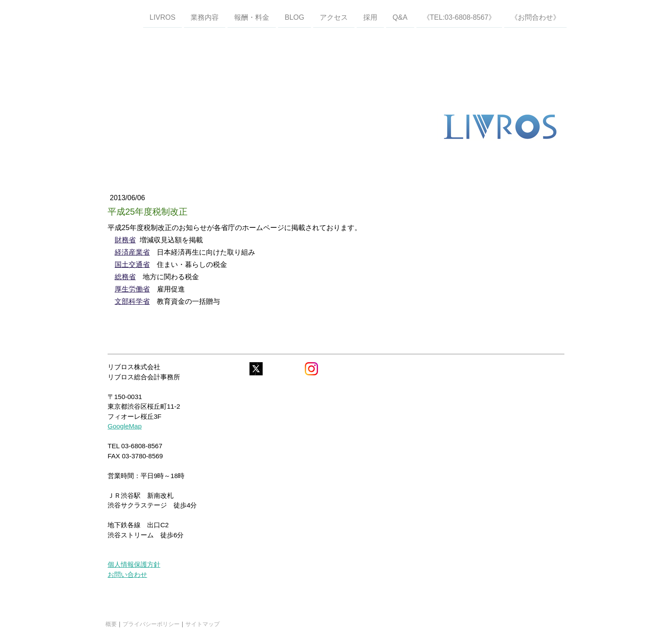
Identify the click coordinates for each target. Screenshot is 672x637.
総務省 (125, 277)
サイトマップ (202, 624)
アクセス (334, 17)
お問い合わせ (127, 574)
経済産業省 (132, 252)
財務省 (125, 240)
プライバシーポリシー (151, 624)
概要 (111, 624)
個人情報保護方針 (134, 564)
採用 (370, 17)
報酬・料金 (252, 17)
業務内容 (205, 17)
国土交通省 (132, 265)
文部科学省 (132, 301)
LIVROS (163, 17)
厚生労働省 (132, 289)
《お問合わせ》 (535, 17)
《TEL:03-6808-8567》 (459, 17)
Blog (294, 17)
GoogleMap (125, 426)
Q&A (400, 17)
